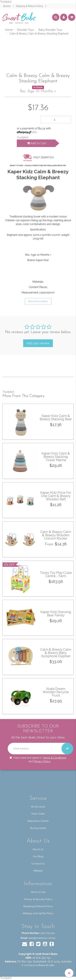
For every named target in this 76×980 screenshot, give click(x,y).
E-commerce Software (33, 965)
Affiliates (38, 871)
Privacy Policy (42, 761)
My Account (38, 807)
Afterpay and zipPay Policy (38, 913)
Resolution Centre (38, 821)
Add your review (38, 343)
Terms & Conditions (54, 758)
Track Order (38, 814)
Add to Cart (37, 143)
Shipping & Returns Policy (30, 6)
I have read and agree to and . (38, 759)
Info (34, 132)
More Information (38, 301)
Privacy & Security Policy (38, 899)
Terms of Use (38, 892)
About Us (38, 849)
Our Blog (38, 856)
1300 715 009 (47, 933)
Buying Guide (38, 828)
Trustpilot (6, 2)
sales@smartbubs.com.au (42, 938)
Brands (7, 6)
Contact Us (38, 864)
